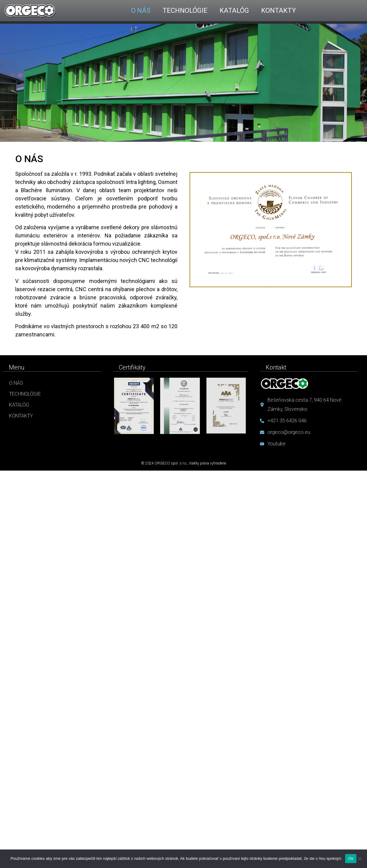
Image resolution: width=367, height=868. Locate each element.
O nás (16, 383)
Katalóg (19, 405)
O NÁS (141, 10)
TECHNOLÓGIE (185, 10)
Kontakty (21, 416)
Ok (351, 858)
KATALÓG (234, 10)
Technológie (25, 394)
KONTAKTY (279, 10)
